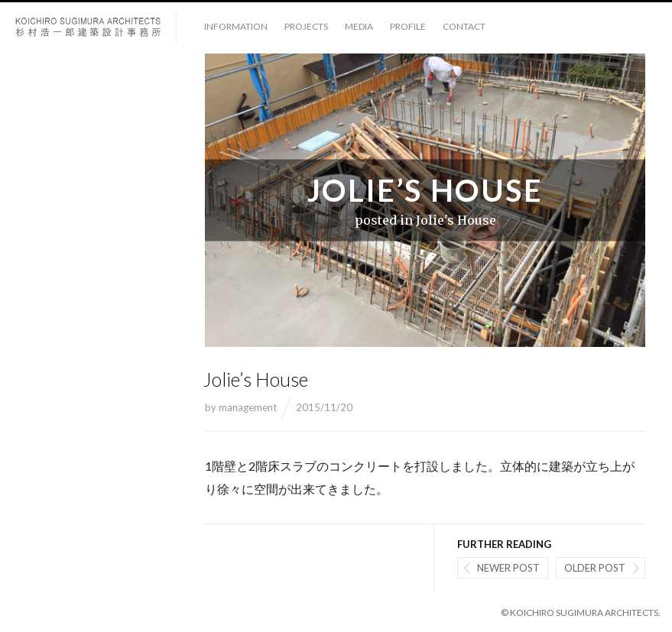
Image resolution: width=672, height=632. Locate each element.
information (236, 26)
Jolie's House (456, 220)
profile (408, 26)
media (359, 26)
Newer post (508, 568)
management (248, 407)
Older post (595, 568)
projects (306, 26)
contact (464, 26)
